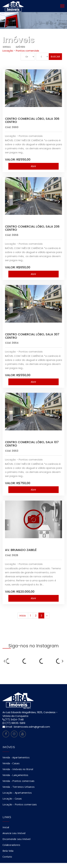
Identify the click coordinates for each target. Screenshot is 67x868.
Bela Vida (8, 851)
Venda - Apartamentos (16, 757)
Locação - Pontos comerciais (20, 804)
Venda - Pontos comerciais (19, 781)
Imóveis (20, 47)
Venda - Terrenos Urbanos (19, 787)
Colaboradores (11, 845)
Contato (7, 857)
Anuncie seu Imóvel (14, 833)
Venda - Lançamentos (15, 775)
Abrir (33, 166)
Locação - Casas (12, 798)
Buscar (55, 57)
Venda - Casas (11, 763)
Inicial (7, 47)
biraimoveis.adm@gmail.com (32, 727)
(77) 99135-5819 (15, 723)
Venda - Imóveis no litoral (18, 769)
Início (23, 616)
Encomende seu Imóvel (16, 839)
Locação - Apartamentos (17, 793)
